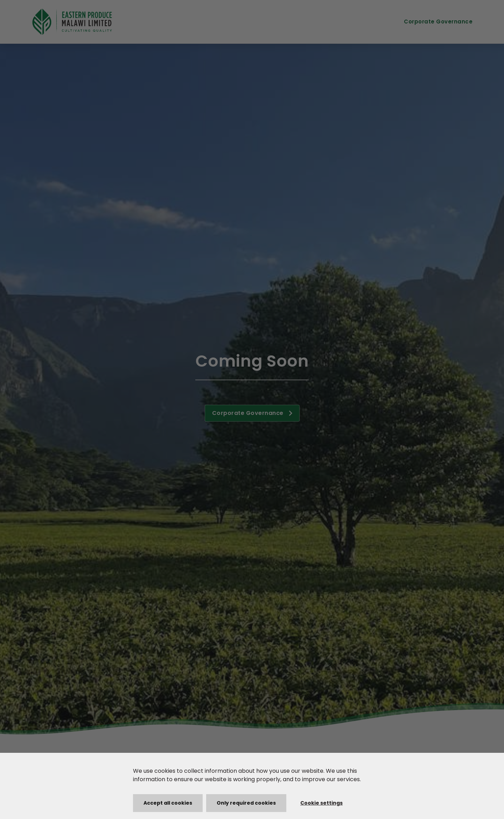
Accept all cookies (168, 803)
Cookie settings (321, 803)
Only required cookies (246, 803)
